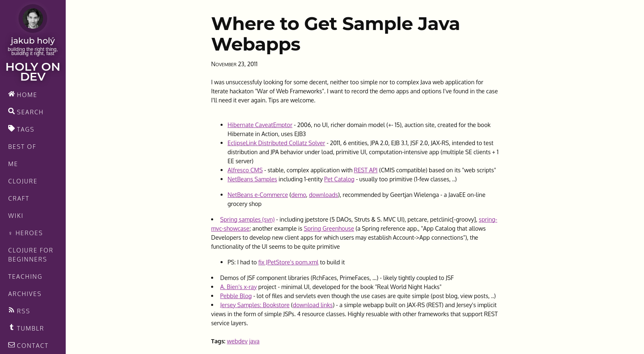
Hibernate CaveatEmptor (260, 125)
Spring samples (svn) (247, 219)
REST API (366, 170)
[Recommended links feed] (33, 328)
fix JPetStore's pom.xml (288, 262)
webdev (237, 341)
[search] (33, 112)
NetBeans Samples (252, 179)
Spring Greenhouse (329, 228)
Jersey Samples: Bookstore (255, 305)
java (254, 341)
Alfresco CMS (245, 170)
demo (299, 194)
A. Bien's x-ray (238, 287)
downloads (323, 194)
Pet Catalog (339, 179)
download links (313, 305)
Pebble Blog (236, 296)
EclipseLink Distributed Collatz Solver (276, 143)
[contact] (33, 345)
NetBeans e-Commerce (258, 194)
